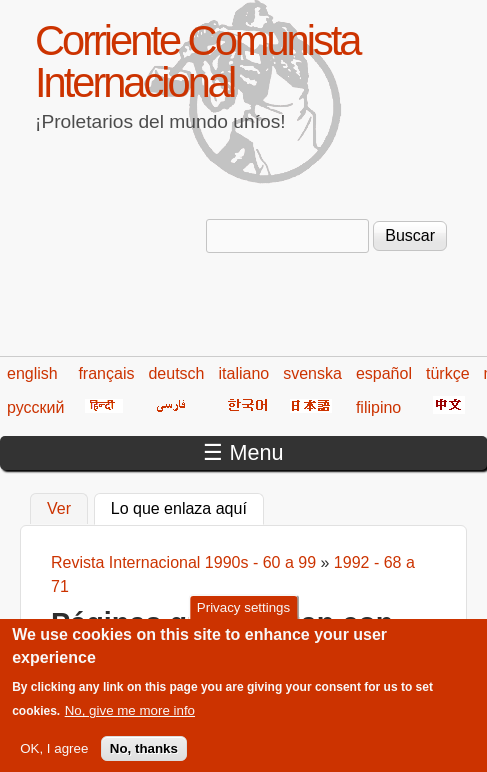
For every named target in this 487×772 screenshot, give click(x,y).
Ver (59, 508)
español (384, 373)
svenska (312, 373)
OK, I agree (54, 757)
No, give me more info (130, 720)
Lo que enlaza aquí (187, 506)
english (32, 373)
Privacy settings (243, 617)
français (106, 373)
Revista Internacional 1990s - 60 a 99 (183, 562)
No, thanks (144, 757)
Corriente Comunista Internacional (197, 61)
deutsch (176, 373)
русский (35, 407)
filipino (378, 407)
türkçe (448, 373)
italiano (244, 373)
